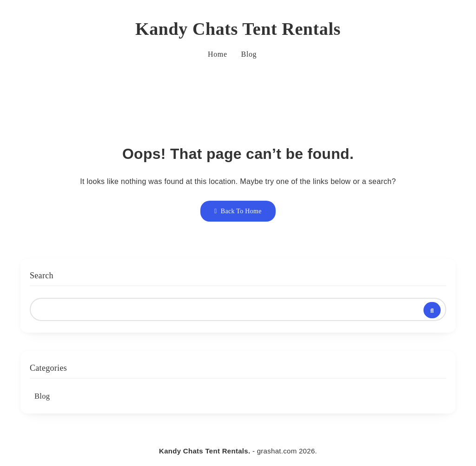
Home (218, 54)
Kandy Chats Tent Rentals (238, 29)
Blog (249, 54)
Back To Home (238, 211)
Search (42, 276)
